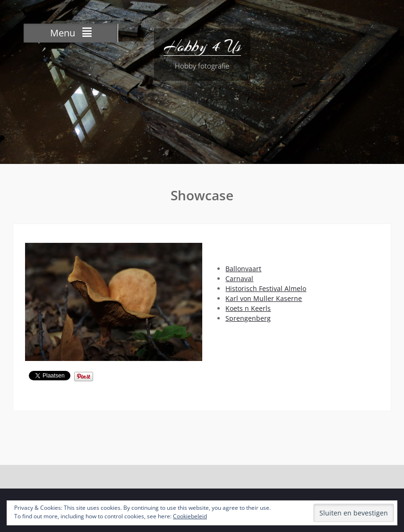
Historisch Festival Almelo (266, 288)
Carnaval (239, 279)
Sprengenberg (248, 318)
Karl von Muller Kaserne (264, 298)
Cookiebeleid (190, 516)
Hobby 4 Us (202, 46)
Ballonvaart (243, 269)
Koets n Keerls (248, 308)
